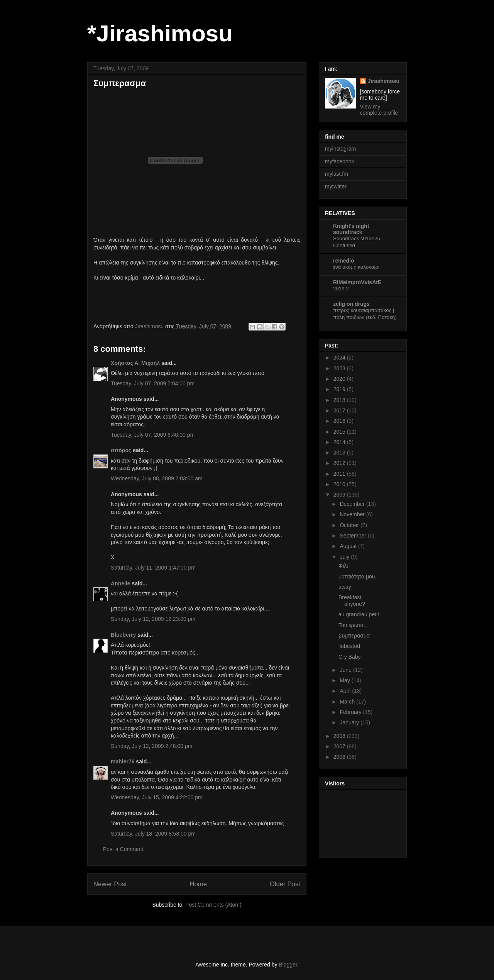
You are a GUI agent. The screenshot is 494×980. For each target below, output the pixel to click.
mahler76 (123, 761)
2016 (340, 421)
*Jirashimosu (160, 33)
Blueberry (123, 635)
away (345, 587)
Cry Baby (350, 657)
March (348, 702)
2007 (340, 746)
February (351, 712)
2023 (340, 368)
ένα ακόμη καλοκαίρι (356, 267)
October (350, 525)
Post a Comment (123, 849)
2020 (340, 379)
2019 (340, 389)
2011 (340, 474)
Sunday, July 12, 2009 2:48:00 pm (151, 746)
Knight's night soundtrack (351, 229)
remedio (343, 261)
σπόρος (121, 450)
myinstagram (340, 149)
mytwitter (336, 187)
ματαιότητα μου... (359, 576)
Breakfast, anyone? (352, 601)
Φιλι (343, 566)
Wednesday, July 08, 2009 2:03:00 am (157, 478)
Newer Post (110, 884)
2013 (340, 453)
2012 (340, 463)
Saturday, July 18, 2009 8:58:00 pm (153, 834)
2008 (340, 736)
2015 (340, 432)
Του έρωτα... (353, 625)
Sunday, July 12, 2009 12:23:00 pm (153, 619)
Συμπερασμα (354, 636)
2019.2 (341, 289)
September (354, 536)
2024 (340, 358)
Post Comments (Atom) (213, 905)
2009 (340, 495)
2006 (340, 757)
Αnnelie (121, 583)
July (345, 557)
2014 (340, 442)
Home (198, 884)
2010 (340, 484)
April (346, 691)
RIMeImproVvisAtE (357, 282)
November (353, 514)
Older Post (285, 884)
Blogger (288, 965)
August (349, 546)
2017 (340, 410)
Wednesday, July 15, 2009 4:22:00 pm (157, 797)
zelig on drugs (351, 304)
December (353, 504)
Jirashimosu (384, 81)
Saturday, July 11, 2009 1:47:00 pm (153, 568)
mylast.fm (337, 174)
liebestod (349, 646)
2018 (340, 400)
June (346, 670)
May (345, 680)
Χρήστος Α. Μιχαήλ (135, 363)
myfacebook (339, 161)
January (350, 722)
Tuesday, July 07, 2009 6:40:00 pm (153, 435)
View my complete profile (379, 110)
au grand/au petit (359, 614)
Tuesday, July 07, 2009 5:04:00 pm (153, 383)
